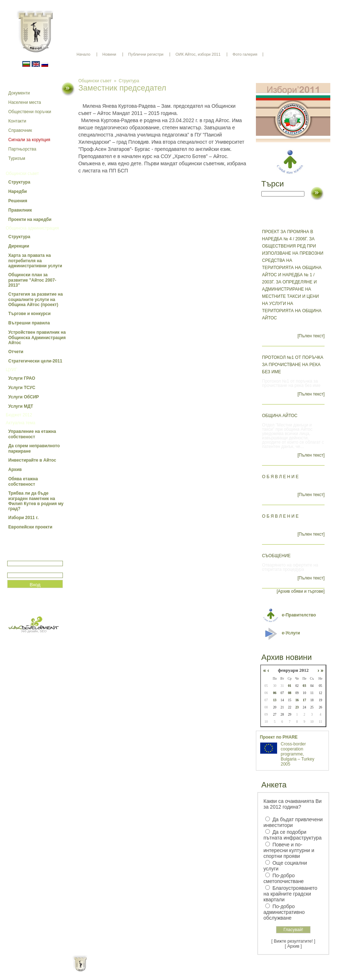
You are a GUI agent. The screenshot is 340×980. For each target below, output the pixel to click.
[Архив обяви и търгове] (301, 591)
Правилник (20, 210)
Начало (83, 54)
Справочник (20, 130)
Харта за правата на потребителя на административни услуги (35, 261)
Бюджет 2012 (19, 415)
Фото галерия (245, 54)
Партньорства (22, 149)
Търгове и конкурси (29, 314)
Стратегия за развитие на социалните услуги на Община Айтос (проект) (36, 299)
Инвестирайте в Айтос (32, 460)
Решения (18, 201)
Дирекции (19, 246)
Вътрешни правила (29, 323)
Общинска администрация (32, 228)
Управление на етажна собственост (32, 434)
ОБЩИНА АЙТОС (280, 416)
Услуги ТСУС (22, 388)
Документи (19, 93)
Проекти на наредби (30, 219)
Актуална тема (20, 423)
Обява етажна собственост (23, 482)
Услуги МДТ (21, 406)
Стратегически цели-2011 (35, 361)
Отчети (16, 352)
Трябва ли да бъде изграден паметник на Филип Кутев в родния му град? (36, 501)
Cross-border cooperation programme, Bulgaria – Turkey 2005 (297, 754)
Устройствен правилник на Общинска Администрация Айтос (37, 338)
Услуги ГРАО (22, 378)
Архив (15, 470)
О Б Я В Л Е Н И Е (280, 477)
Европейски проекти (30, 527)
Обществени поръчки (30, 112)
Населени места (25, 102)
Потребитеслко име (28, 558)
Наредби (18, 191)
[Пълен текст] (311, 336)
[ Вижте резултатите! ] (293, 941)
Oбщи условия (142, 969)
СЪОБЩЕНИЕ (276, 556)
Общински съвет (22, 174)
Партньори (176, 969)
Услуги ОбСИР (24, 397)
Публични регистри (146, 54)
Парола (15, 570)
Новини (109, 54)
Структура (19, 182)
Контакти (17, 121)
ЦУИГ (12, 370)
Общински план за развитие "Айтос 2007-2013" (32, 280)
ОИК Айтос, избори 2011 (198, 54)
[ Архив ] (293, 946)
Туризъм (17, 158)
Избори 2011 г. (23, 518)
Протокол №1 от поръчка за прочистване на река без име (293, 365)
